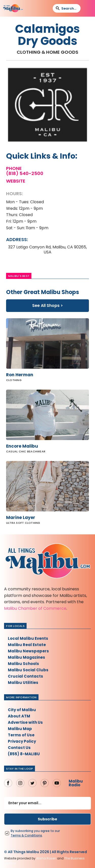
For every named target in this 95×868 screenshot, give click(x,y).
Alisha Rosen (46, 858)
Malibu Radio (76, 783)
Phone (14, 168)
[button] (88, 8)
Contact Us (19, 748)
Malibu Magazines (26, 657)
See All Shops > (48, 306)
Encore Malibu (22, 446)
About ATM (19, 716)
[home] (13, 8)
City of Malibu (22, 710)
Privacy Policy (22, 741)
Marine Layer (21, 517)
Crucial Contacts (25, 676)
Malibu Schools (23, 664)
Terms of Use (21, 735)
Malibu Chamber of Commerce (35, 608)
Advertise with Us (25, 722)
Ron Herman (20, 375)
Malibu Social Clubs (28, 670)
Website (16, 181)
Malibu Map (20, 729)
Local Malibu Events (28, 638)
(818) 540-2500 (25, 173)
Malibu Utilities (23, 683)
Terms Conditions (26, 835)
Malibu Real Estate (27, 645)
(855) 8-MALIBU (24, 754)
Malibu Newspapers (28, 651)
